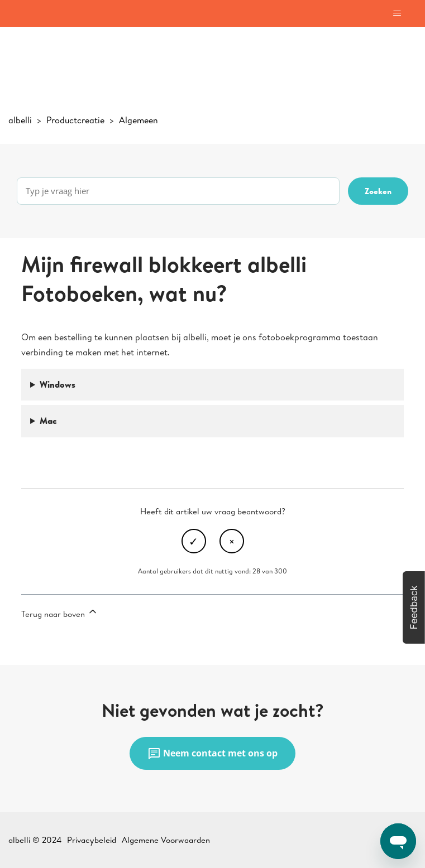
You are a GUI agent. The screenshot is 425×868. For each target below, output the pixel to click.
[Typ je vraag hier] (178, 191)
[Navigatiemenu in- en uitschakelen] (397, 13)
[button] (414, 607)
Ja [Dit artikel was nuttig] (194, 541)
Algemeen (139, 120)
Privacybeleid (92, 840)
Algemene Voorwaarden (166, 840)
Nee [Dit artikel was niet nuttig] (232, 541)
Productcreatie (75, 120)
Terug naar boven (60, 613)
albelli (20, 120)
